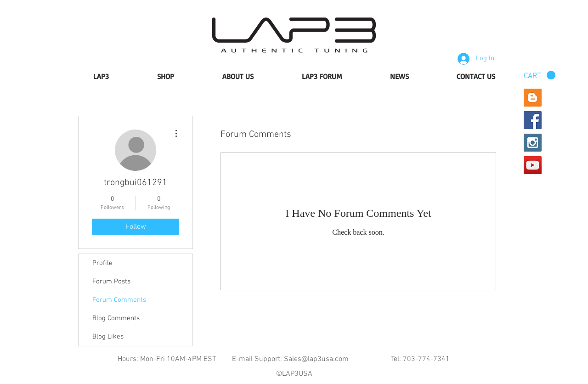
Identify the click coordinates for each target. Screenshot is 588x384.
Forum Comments (119, 300)
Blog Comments (116, 318)
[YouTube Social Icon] (533, 165)
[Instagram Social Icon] (533, 143)
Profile (102, 263)
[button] (540, 75)
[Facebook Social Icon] (533, 120)
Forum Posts (111, 282)
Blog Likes (108, 337)
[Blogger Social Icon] (533, 98)
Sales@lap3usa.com (316, 359)
